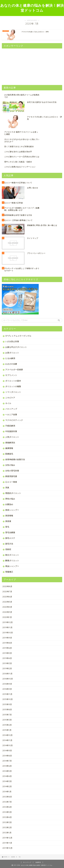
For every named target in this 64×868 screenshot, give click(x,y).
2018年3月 (7, 689)
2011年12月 (7, 838)
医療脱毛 (9, 454)
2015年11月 (7, 694)
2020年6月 (7, 597)
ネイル (8, 403)
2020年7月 (7, 592)
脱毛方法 (9, 544)
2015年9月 (7, 704)
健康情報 (9, 448)
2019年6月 (7, 648)
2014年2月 (7, 786)
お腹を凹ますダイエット (16, 347)
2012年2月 (7, 828)
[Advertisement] (20, 66)
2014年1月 (7, 792)
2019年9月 (7, 638)
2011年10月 (7, 848)
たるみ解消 (10, 358)
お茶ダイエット (12, 353)
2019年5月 (7, 653)
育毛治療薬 (10, 532)
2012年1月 (7, 833)
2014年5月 (7, 771)
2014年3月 (7, 781)
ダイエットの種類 (13, 386)
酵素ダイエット (12, 561)
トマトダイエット (13, 392)
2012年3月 (7, 822)
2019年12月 (8, 622)
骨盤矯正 (9, 572)
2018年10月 (8, 679)
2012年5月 (7, 812)
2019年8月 (7, 643)
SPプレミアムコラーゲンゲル (18, 336)
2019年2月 (7, 669)
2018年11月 (7, 674)
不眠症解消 (10, 426)
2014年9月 (7, 751)
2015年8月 (7, 710)
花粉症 (8, 549)
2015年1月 (7, 730)
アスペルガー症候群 (14, 370)
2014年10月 (8, 745)
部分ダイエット (12, 555)
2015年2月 (7, 725)
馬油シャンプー (12, 566)
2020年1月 (7, 617)
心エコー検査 (11, 482)
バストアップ (11, 409)
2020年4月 (7, 607)
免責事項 (38, 862)
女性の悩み (10, 465)
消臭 (7, 488)
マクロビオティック (14, 420)
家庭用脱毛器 (11, 476)
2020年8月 (7, 586)
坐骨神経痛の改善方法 (15, 459)
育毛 (7, 527)
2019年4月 (7, 658)
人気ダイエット (12, 437)
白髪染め (9, 504)
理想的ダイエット (13, 493)
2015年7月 (7, 715)
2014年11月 (7, 740)
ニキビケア (10, 398)
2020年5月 (7, 602)
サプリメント (11, 375)
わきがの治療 (11, 364)
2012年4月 (7, 817)
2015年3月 (7, 720)
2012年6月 (7, 807)
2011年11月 (7, 843)
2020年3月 (7, 612)
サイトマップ (27, 862)
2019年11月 (7, 627)
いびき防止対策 (12, 341)
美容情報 (9, 516)
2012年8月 (7, 797)
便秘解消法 (10, 443)
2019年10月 (8, 633)
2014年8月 (7, 756)
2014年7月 (7, 761)
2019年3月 (7, 663)
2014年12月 (8, 735)
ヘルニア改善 (11, 415)
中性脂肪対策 (11, 431)
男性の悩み (10, 499)
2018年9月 (7, 684)
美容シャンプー (12, 510)
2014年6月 (7, 766)
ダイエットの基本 (13, 381)
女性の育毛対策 (12, 471)
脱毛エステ (10, 538)
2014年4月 (7, 776)
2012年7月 (7, 802)
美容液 (8, 521)
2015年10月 (8, 699)
